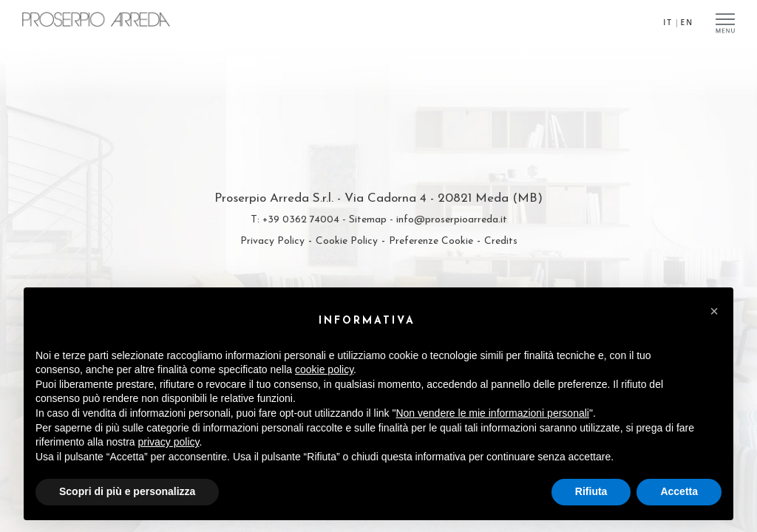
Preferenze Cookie (431, 241)
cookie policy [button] (324, 369)
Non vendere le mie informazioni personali (492, 413)
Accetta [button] (679, 491)
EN (687, 22)
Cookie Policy (347, 241)
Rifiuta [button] (591, 491)
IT (668, 22)
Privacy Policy (272, 241)
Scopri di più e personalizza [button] (127, 491)
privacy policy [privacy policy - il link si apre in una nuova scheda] (169, 442)
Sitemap (368, 220)
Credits (501, 241)
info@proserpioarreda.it (452, 220)
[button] (714, 311)
